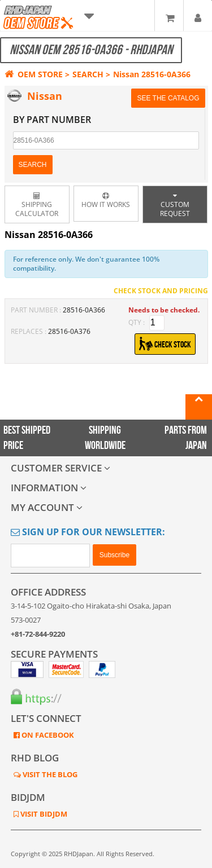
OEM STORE (34, 74)
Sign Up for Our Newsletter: (88, 532)
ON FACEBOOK (47, 735)
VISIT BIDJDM (43, 814)
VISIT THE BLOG (49, 774)
